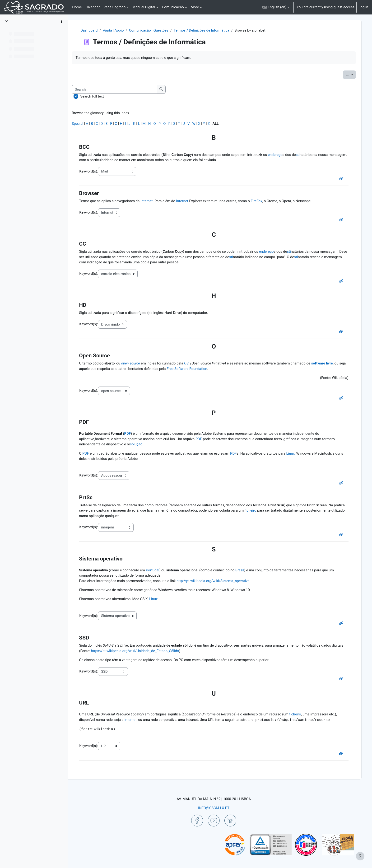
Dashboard (94, 30)
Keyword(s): (94, 171)
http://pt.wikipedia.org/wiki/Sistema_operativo (219, 582)
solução (142, 445)
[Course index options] (61, 21)
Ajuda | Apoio (119, 30)
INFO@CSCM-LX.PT (216, 808)
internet (136, 721)
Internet (152, 201)
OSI (193, 364)
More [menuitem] (195, 7)
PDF (133, 434)
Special (83, 124)
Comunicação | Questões (154, 30)
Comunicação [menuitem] (173, 7)
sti (304, 155)
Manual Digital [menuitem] (144, 7)
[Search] (120, 90)
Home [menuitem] (77, 7)
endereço (281, 155)
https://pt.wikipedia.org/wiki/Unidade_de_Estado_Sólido (153, 652)
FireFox (263, 201)
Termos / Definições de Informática (207, 30)
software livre (328, 364)
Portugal (158, 571)
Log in (363, 7)
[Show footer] (360, 856)
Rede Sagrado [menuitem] (114, 7)
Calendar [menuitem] (93, 7)
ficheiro (268, 511)
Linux (297, 454)
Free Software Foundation (201, 369)
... (350, 74)
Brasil (245, 571)
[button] (276, 7)
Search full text (98, 96)
